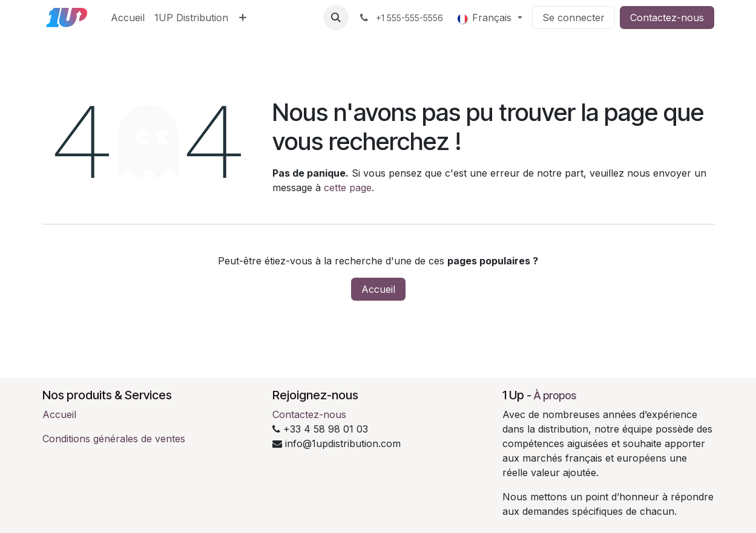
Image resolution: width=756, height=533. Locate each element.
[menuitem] (128, 18)
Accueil (378, 289)
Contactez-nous (667, 18)
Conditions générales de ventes (114, 439)
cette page (348, 188)
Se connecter (574, 18)
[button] (336, 18)
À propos (555, 395)
